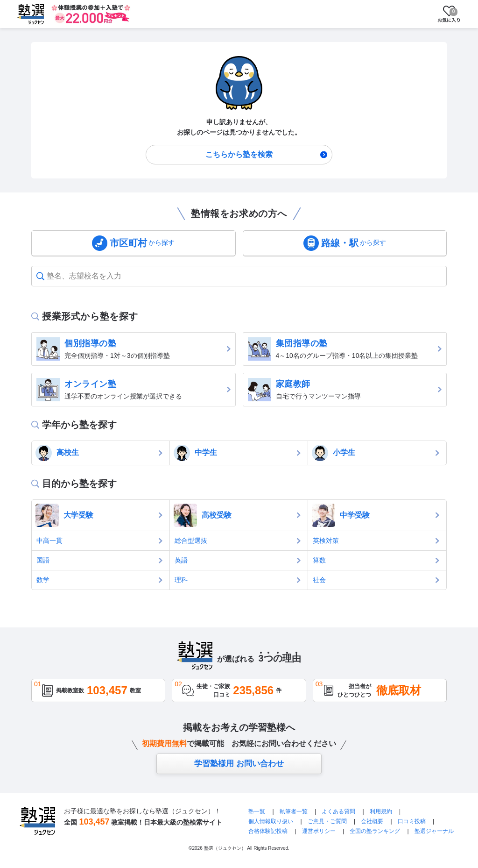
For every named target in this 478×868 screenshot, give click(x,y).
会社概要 (372, 821)
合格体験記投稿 (268, 831)
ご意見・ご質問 (327, 821)
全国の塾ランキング (375, 831)
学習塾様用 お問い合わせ (239, 764)
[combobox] (48, 276)
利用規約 (381, 811)
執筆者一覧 (294, 811)
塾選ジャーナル (434, 831)
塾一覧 (257, 811)
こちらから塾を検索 (239, 154)
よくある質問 (339, 811)
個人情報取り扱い (271, 821)
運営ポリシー (319, 831)
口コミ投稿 (412, 821)
